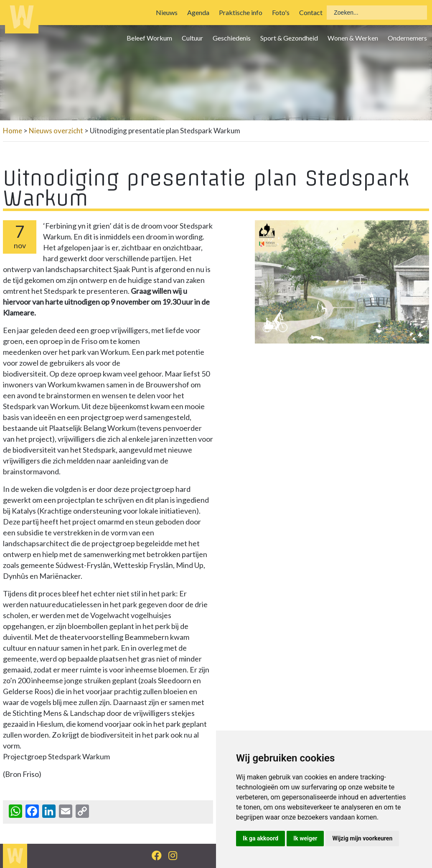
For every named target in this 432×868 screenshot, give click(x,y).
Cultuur (192, 38)
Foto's (281, 12)
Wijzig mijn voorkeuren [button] (362, 838)
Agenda (198, 12)
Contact (311, 12)
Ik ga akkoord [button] (260, 838)
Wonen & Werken (353, 38)
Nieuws (167, 12)
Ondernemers (407, 38)
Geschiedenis (232, 38)
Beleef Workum (149, 38)
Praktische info (241, 12)
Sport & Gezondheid (289, 38)
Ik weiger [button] (305, 838)
